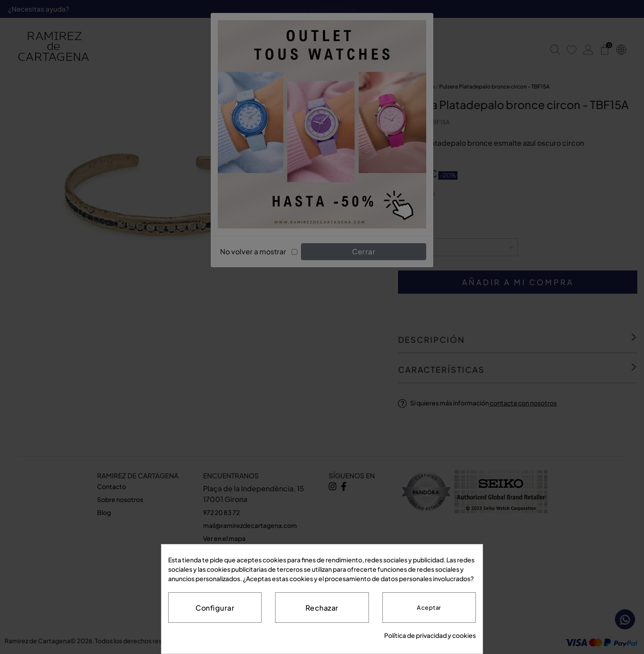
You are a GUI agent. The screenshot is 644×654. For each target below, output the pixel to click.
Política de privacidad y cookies (430, 635)
